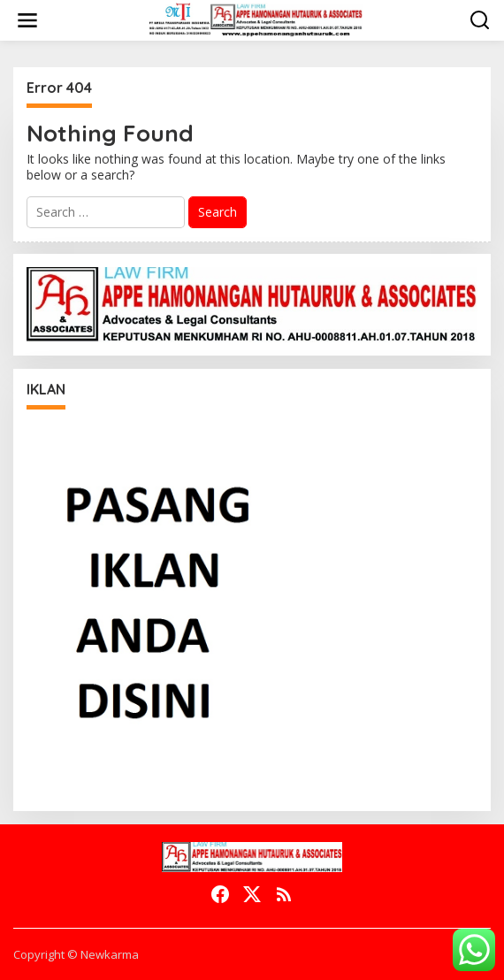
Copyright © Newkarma (76, 954)
